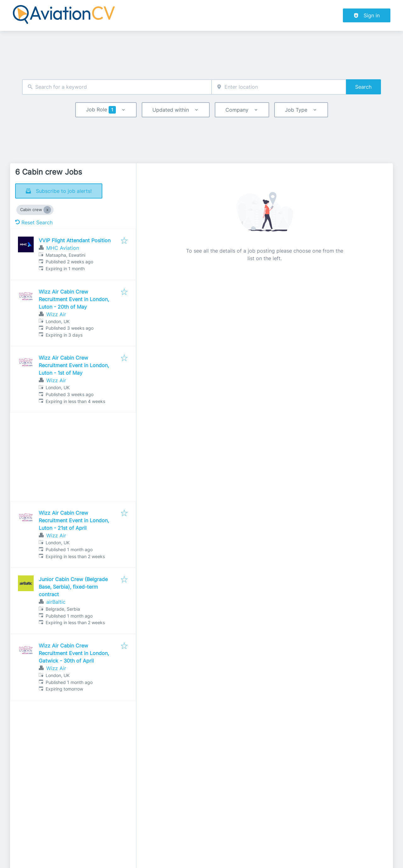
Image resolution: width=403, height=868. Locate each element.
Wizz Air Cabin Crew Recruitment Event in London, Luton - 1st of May (74, 365)
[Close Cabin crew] (47, 210)
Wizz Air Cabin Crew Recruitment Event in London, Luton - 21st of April (74, 520)
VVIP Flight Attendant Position (75, 240)
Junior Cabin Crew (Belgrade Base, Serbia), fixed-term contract (73, 587)
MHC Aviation (63, 248)
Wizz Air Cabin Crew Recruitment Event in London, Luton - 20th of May (74, 299)
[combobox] (117, 87)
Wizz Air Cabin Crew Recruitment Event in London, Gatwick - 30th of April (74, 653)
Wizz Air (56, 314)
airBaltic (56, 602)
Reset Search (34, 222)
